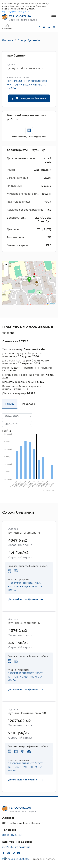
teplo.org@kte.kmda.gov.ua (16, 11)
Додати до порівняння (31, 98)
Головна (8, 40)
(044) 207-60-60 (12, 835)
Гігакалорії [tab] (28, 404)
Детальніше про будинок (26, 599)
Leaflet (51, 304)
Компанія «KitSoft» (19, 859)
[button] (29, 280)
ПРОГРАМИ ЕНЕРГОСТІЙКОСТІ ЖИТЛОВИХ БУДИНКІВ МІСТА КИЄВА (27, 85)
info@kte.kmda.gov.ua (16, 847)
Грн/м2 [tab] (10, 404)
